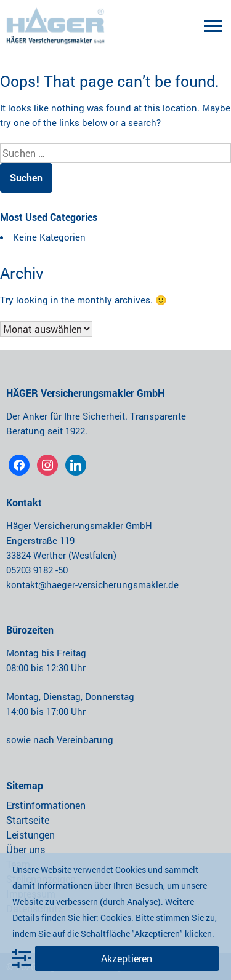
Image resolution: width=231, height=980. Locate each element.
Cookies (116, 918)
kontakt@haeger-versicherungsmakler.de (92, 584)
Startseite (28, 820)
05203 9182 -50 (37, 570)
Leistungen (30, 835)
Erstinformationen (46, 805)
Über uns (26, 849)
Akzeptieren (127, 958)
